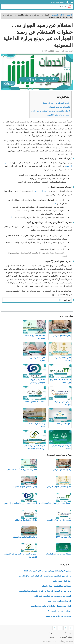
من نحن (52, 637)
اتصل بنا (52, 633)
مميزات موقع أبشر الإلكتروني (59, 115)
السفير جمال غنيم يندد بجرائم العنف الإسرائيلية (53, 596)
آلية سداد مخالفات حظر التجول (59, 601)
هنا (55, 203)
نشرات (69, 2)
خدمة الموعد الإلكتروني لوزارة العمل (57, 586)
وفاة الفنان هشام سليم (62, 581)
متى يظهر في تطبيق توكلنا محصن (58, 616)
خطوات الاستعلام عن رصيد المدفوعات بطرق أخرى (50, 111)
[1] (12, 217)
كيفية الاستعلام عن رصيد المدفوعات (56, 103)
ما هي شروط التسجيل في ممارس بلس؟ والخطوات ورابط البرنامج (45, 591)
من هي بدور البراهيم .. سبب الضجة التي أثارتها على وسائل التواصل (45, 576)
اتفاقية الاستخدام (66, 637)
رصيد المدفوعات (41, 191)
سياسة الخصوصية (66, 633)
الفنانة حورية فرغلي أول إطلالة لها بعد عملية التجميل (50, 606)
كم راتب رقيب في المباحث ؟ (60, 611)
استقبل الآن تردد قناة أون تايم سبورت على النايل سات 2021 (48, 571)
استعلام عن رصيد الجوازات (59, 107)
